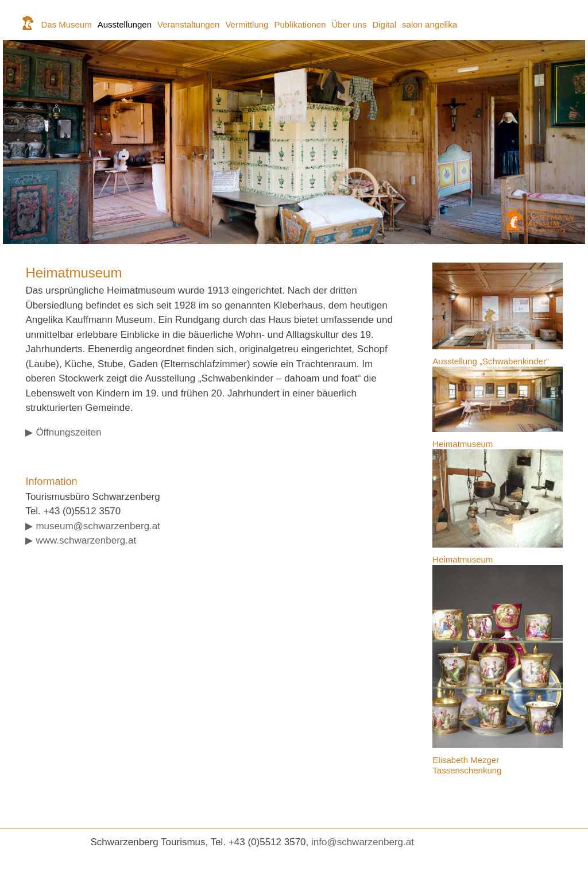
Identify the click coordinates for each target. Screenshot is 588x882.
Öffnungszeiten (68, 432)
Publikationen (300, 24)
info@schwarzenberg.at (363, 842)
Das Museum (66, 24)
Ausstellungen (125, 24)
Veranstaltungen (188, 24)
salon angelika (430, 24)
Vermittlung (247, 24)
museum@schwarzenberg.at (98, 526)
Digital (384, 24)
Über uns (349, 24)
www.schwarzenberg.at (86, 540)
